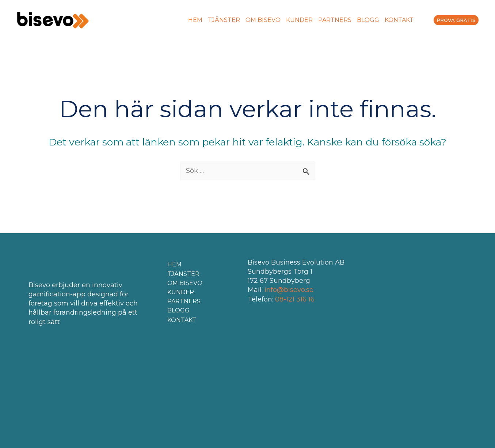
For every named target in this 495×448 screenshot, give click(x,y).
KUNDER (299, 20)
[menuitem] (418, 20)
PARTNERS (335, 20)
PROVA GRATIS (456, 20)
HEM (195, 20)
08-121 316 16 (295, 299)
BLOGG (368, 20)
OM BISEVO (263, 20)
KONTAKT (399, 20)
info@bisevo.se (289, 290)
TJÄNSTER (224, 20)
